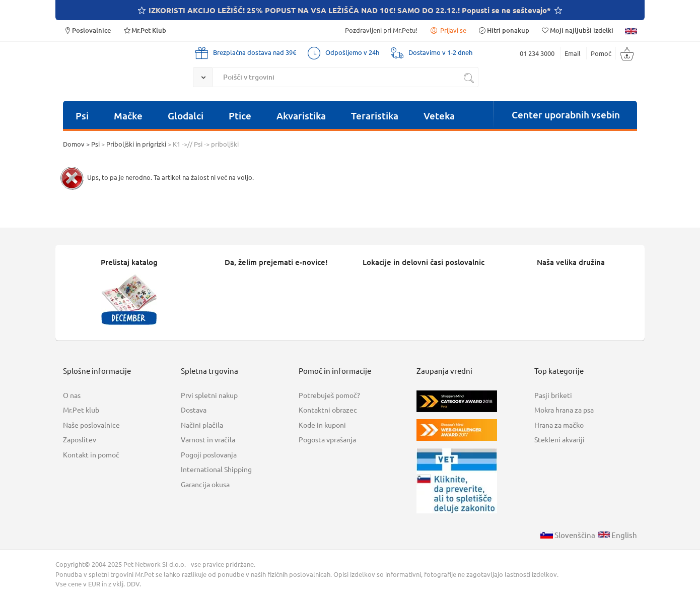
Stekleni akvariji (559, 439)
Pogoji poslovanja (209, 454)
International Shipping (216, 469)
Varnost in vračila (208, 439)
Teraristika (375, 116)
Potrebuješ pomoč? (329, 395)
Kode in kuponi (322, 425)
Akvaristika (301, 116)
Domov (74, 144)
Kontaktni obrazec (328, 410)
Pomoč (601, 53)
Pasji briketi (553, 395)
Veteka (439, 116)
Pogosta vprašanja (327, 439)
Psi (82, 116)
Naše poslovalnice (91, 425)
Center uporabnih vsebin (566, 115)
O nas (72, 395)
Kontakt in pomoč (91, 454)
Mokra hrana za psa (564, 410)
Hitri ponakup (504, 30)
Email (573, 53)
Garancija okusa (205, 484)
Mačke (128, 116)
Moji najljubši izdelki (577, 30)
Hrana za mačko (559, 425)
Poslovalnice (87, 30)
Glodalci (186, 116)
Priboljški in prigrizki (136, 144)
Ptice (240, 116)
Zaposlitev (80, 439)
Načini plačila (202, 425)
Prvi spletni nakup (209, 395)
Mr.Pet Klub (144, 30)
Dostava (194, 410)
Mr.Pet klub (81, 410)
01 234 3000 (537, 53)
